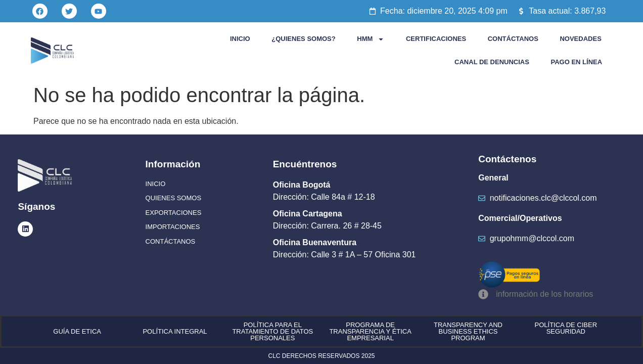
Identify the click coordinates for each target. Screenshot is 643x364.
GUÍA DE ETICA (77, 331)
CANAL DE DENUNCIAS (492, 62)
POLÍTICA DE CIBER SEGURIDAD (566, 328)
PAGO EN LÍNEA (577, 62)
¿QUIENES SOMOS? (303, 39)
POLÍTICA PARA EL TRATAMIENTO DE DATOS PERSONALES (272, 331)
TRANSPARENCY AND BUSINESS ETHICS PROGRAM (468, 331)
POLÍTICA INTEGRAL (175, 331)
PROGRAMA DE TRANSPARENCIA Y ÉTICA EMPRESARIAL (370, 331)
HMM (371, 39)
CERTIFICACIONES (436, 39)
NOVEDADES (580, 39)
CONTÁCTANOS (513, 39)
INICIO (240, 39)
